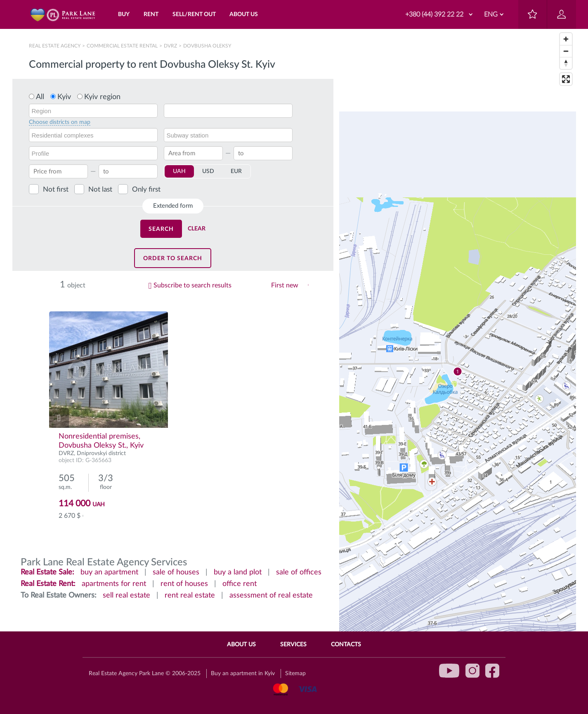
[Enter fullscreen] (566, 79)
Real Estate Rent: (48, 584)
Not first (56, 189)
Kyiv (64, 97)
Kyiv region (102, 97)
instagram (472, 671)
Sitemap (295, 674)
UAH (179, 171)
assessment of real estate (271, 595)
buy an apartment (109, 572)
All (40, 97)
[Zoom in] (566, 39)
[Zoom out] (566, 51)
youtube (449, 671)
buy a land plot (238, 572)
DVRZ (170, 46)
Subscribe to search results (192, 285)
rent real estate (190, 595)
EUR (236, 171)
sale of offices (299, 572)
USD (208, 171)
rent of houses (184, 584)
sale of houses (176, 572)
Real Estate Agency (55, 46)
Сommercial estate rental (122, 46)
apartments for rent (114, 584)
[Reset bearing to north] (566, 63)
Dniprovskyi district (101, 453)
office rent (240, 584)
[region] (458, 371)
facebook (492, 671)
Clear (197, 229)
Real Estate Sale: (47, 572)
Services (293, 645)
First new (285, 285)
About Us (241, 645)
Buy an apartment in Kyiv (243, 674)
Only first (146, 189)
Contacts (346, 645)
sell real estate (126, 595)
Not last (100, 189)
